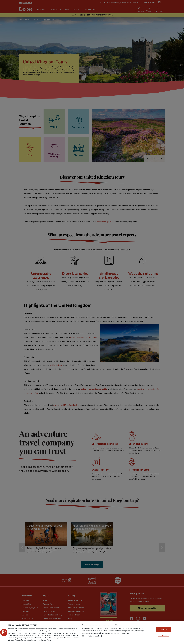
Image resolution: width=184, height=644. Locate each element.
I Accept (164, 630)
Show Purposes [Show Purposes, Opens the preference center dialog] (164, 636)
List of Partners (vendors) (92, 636)
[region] (92, 633)
